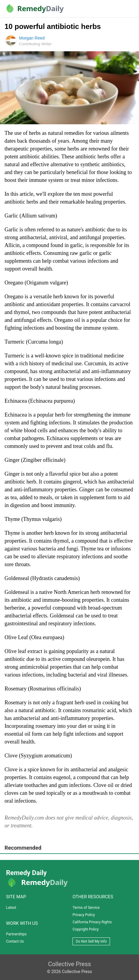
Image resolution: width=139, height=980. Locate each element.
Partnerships (16, 934)
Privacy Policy (84, 915)
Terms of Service (86, 908)
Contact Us (15, 941)
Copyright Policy (86, 929)
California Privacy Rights (92, 922)
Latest (11, 908)
